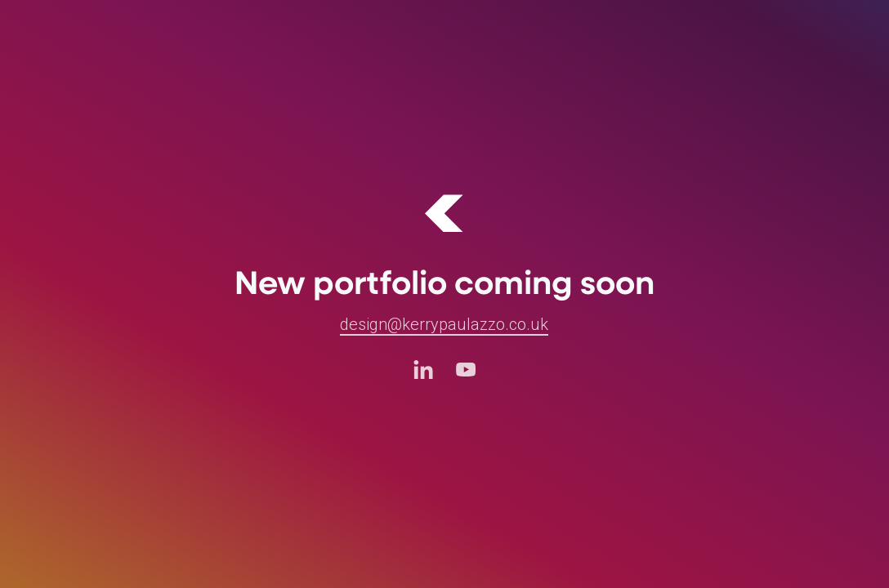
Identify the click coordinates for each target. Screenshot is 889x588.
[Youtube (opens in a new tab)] (466, 369)
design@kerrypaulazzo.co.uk (444, 324)
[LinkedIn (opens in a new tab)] (423, 369)
